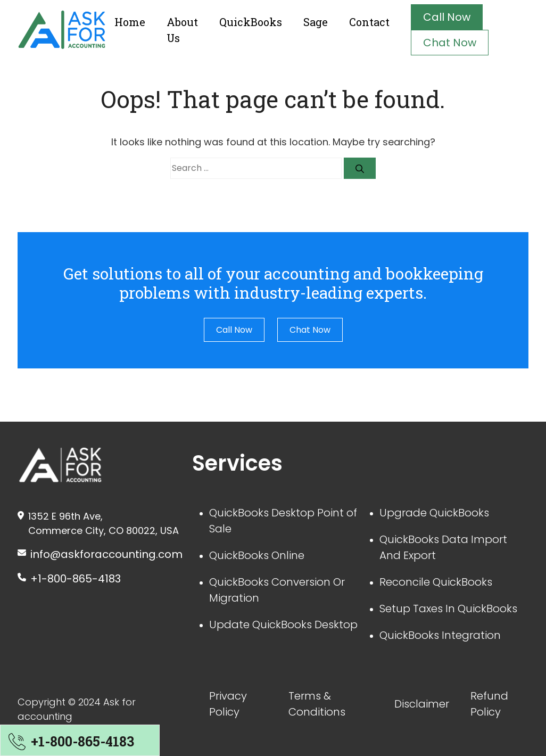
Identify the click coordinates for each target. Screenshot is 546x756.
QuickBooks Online (257, 555)
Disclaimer (422, 704)
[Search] (360, 168)
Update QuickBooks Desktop (283, 624)
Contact (369, 22)
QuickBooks (251, 22)
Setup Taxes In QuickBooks (448, 609)
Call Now (447, 17)
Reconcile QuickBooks (436, 582)
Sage (316, 22)
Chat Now (450, 43)
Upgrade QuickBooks (434, 513)
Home (130, 22)
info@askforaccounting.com (106, 554)
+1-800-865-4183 (76, 579)
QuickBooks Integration (440, 635)
